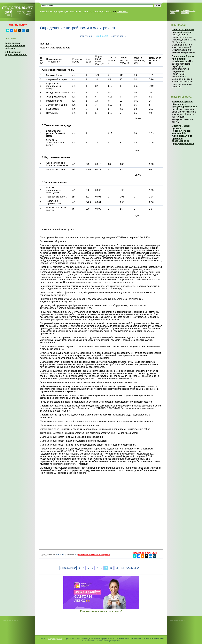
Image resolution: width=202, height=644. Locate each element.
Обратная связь (175, 12)
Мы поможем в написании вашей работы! (94, 555)
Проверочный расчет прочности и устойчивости (184, 59)
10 (111, 568)
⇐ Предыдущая (84, 36)
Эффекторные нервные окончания (16, 53)
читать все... (122, 12)
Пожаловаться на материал (188, 12)
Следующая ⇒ (118, 36)
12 (123, 568)
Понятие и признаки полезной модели (183, 31)
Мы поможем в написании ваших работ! (101, 611)
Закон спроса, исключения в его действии (15, 46)
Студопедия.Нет (55, 639)
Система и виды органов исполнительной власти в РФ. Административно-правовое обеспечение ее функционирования (183, 135)
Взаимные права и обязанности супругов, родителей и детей (184, 105)
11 (117, 568)
